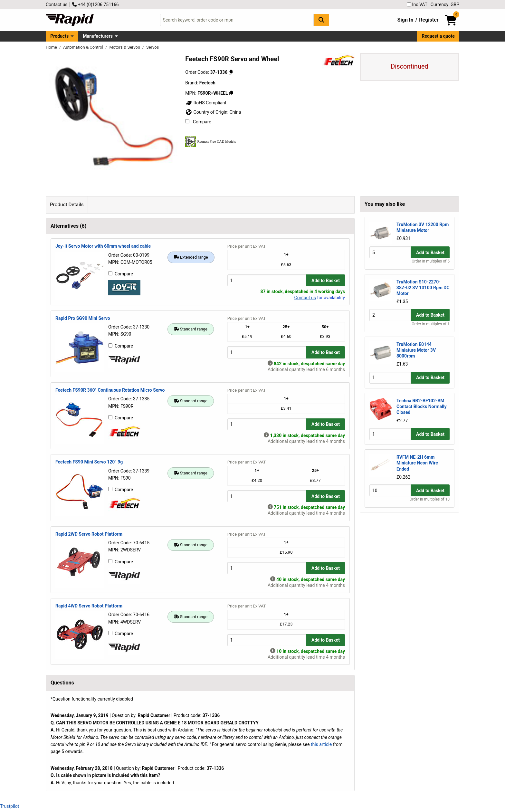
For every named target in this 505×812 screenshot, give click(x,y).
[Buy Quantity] (267, 280)
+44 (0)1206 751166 (95, 5)
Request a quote (438, 36)
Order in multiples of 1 (431, 324)
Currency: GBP (445, 5)
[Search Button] (321, 20)
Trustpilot (10, 806)
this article (321, 744)
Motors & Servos (125, 47)
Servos (152, 47)
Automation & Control (84, 47)
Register (429, 20)
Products (59, 36)
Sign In (405, 20)
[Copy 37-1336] (231, 72)
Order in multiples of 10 (430, 499)
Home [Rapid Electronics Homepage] (52, 47)
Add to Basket (326, 281)
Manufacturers (98, 36)
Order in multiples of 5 (431, 261)
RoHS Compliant (206, 103)
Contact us (57, 5)
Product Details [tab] (67, 205)
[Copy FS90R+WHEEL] (231, 93)
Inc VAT (417, 5)
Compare (198, 122)
